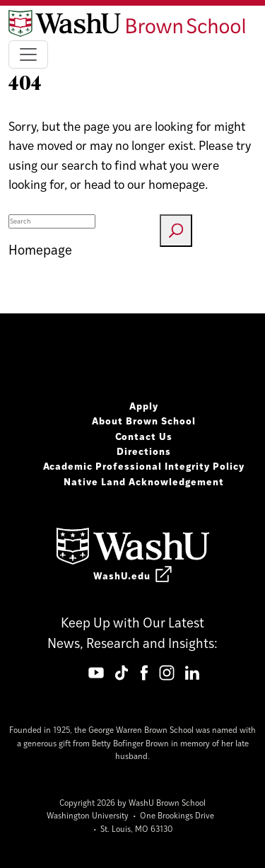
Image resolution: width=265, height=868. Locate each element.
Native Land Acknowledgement (144, 481)
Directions (144, 451)
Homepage (40, 249)
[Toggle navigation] (28, 54)
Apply (144, 405)
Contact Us (144, 436)
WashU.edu (132, 575)
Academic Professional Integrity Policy (144, 465)
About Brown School (144, 420)
